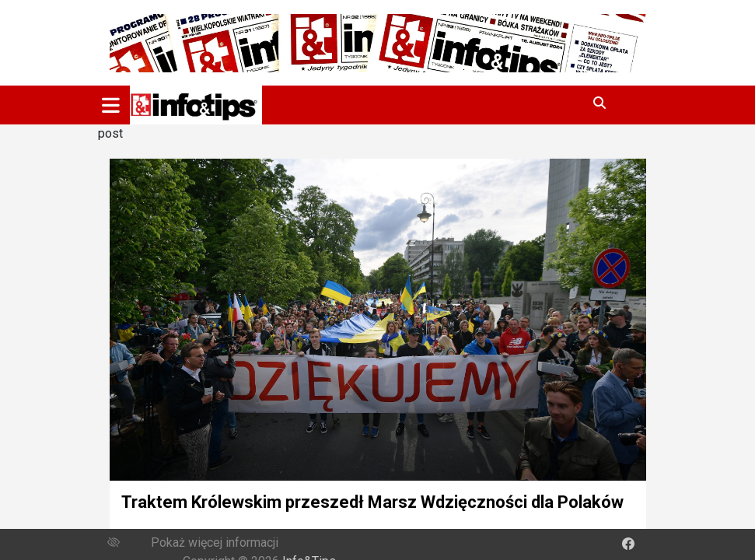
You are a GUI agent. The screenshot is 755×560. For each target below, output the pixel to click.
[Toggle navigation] (111, 105)
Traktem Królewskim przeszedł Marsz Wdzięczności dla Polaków (372, 502)
